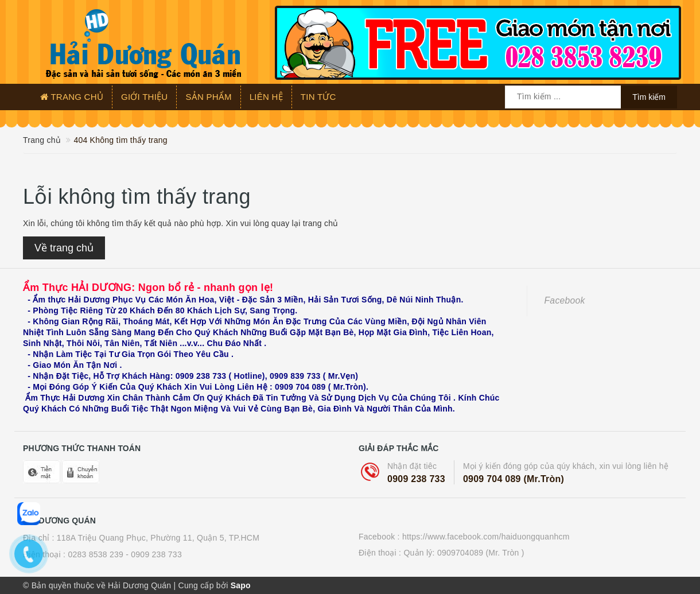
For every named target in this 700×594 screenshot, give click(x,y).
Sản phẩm (208, 97)
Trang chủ (72, 97)
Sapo (241, 585)
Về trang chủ (64, 248)
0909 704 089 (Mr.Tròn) (514, 479)
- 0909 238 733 (154, 554)
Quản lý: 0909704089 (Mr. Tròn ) (464, 553)
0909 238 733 (416, 479)
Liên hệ (266, 97)
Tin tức (318, 97)
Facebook (565, 300)
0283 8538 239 (96, 554)
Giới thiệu (144, 97)
